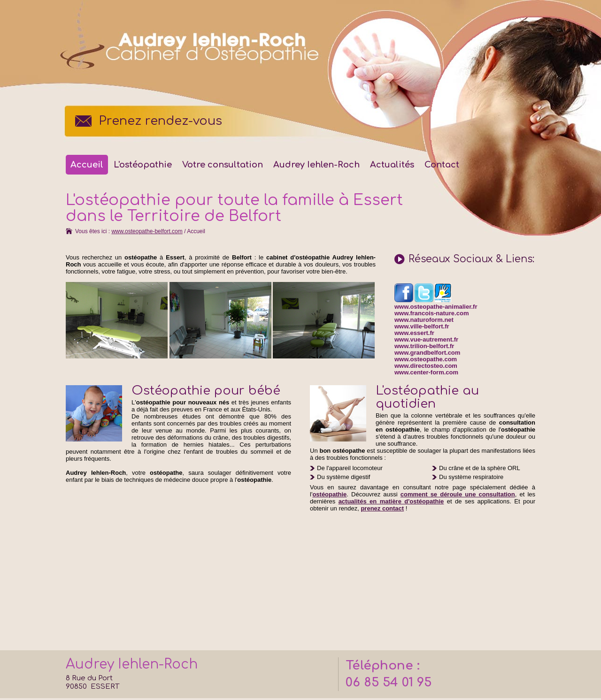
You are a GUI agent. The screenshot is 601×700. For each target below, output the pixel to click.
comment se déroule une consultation (458, 494)
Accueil (87, 165)
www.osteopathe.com (426, 359)
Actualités (392, 165)
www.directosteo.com (426, 366)
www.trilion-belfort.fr (424, 346)
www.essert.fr (414, 333)
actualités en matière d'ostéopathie (391, 501)
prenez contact (382, 508)
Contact (442, 165)
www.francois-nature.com (431, 313)
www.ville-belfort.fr (422, 326)
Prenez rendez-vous (160, 121)
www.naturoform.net (424, 320)
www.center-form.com (426, 372)
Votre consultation (223, 165)
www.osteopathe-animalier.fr (436, 307)
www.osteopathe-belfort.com (147, 231)
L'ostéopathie (143, 165)
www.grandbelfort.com (427, 353)
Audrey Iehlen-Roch (316, 165)
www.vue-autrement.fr (426, 339)
